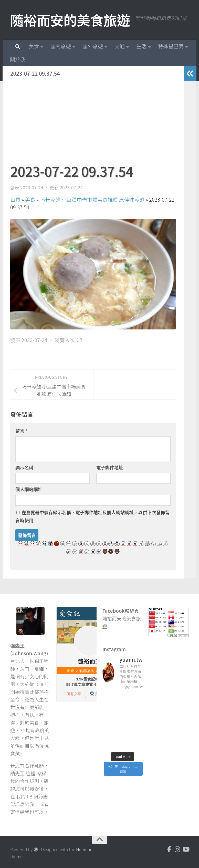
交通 (120, 46)
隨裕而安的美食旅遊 (70, 20)
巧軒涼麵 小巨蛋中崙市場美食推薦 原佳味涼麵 (92, 199)
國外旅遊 (93, 46)
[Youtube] (186, 849)
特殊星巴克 (171, 46)
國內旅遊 (61, 46)
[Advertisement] (93, 125)
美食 (34, 46)
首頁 (15, 199)
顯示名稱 (24, 467)
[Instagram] (177, 849)
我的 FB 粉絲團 (32, 796)
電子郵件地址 (110, 467)
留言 (22, 431)
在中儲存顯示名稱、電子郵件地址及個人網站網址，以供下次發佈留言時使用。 (92, 516)
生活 (141, 46)
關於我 (18, 59)
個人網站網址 (29, 489)
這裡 (30, 773)
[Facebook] (169, 849)
